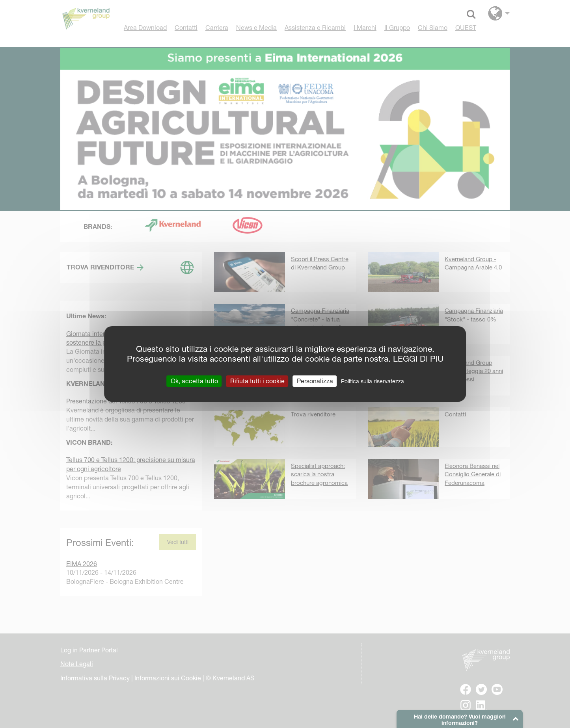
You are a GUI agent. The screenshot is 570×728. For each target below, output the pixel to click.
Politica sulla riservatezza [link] (373, 381)
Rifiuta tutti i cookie (257, 381)
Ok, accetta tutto (194, 381)
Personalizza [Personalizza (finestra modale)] (315, 381)
